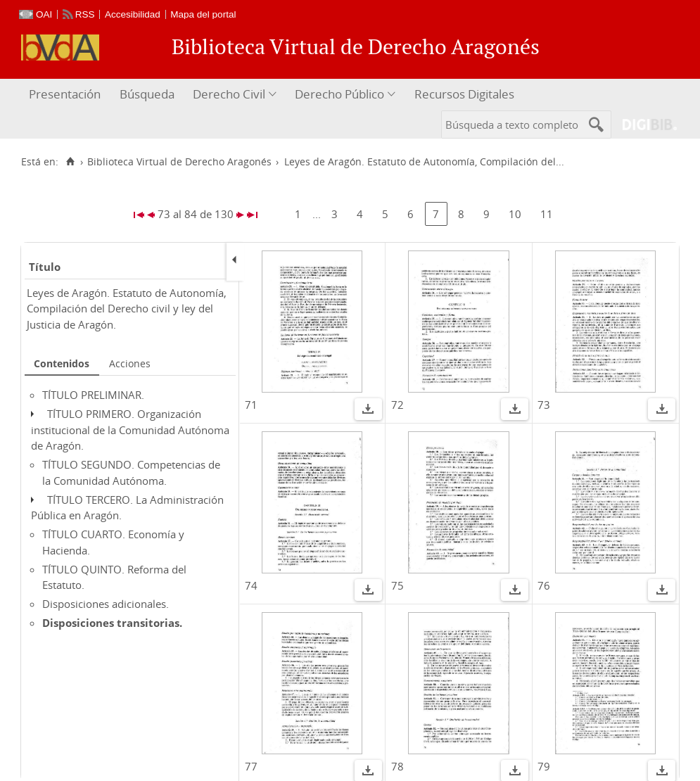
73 (544, 405)
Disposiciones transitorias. (112, 623)
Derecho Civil (229, 94)
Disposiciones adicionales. (106, 604)
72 (397, 405)
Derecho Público (339, 94)
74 (251, 585)
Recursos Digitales (464, 94)
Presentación (65, 94)
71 (251, 405)
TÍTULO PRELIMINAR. (93, 395)
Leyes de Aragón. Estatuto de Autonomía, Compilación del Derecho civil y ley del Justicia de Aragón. (127, 309)
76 (544, 585)
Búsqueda (147, 94)
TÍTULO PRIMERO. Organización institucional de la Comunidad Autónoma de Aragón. (130, 430)
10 (515, 214)
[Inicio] (70, 162)
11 (547, 214)
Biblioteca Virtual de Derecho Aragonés (179, 162)
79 (544, 766)
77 (251, 766)
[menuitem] (66, 95)
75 (397, 585)
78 (397, 766)
